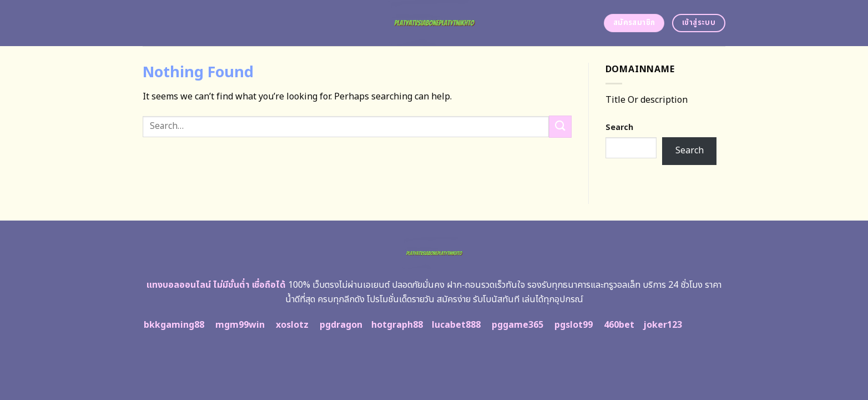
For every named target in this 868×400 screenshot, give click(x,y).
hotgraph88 (397, 325)
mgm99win (240, 325)
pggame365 (518, 325)
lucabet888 (456, 325)
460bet (619, 325)
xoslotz (292, 325)
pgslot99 (574, 325)
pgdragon (341, 325)
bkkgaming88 (174, 325)
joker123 (663, 325)
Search (619, 127)
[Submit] (560, 126)
